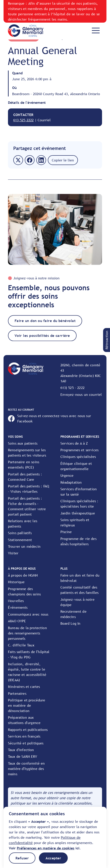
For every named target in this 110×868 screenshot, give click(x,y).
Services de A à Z (74, 447)
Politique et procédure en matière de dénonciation (27, 710)
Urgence (67, 480)
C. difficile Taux (21, 649)
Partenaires (17, 697)
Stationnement (20, 544)
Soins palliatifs (20, 537)
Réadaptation (71, 486)
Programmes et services (80, 454)
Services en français (24, 740)
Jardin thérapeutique (78, 517)
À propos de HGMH (23, 579)
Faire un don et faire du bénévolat (80, 582)
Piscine (66, 536)
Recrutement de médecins (73, 618)
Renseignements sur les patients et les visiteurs (27, 457)
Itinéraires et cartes (24, 691)
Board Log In (70, 628)
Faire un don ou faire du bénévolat (45, 325)
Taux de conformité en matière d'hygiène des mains (26, 773)
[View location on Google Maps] (81, 377)
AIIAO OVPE (17, 625)
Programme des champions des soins (24, 595)
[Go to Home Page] (26, 30)
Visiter (13, 557)
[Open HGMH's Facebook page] (55, 423)
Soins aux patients (23, 447)
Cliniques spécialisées (78, 461)
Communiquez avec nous (28, 619)
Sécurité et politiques (26, 747)
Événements (18, 612)
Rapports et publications (28, 734)
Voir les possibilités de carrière (42, 340)
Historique (16, 586)
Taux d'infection (21, 754)
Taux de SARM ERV (23, 761)
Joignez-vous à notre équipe (77, 606)
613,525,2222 (23, 120)
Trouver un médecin (24, 551)
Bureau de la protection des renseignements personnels (27, 637)
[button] (107, 340)
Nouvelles (16, 605)
